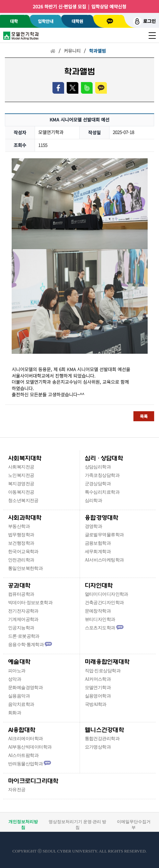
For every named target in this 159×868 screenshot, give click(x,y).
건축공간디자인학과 (104, 603)
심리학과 (94, 501)
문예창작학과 (98, 611)
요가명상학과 (98, 747)
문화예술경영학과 (26, 688)
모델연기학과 (98, 688)
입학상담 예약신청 (109, 6)
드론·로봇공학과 (24, 636)
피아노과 (17, 671)
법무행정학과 (21, 535)
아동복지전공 (21, 492)
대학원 (77, 21)
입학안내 (46, 21)
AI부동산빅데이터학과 (30, 747)
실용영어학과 (98, 696)
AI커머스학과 (98, 679)
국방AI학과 (96, 704)
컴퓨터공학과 (21, 594)
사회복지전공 (21, 467)
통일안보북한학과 (26, 568)
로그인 (144, 21)
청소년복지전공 (23, 501)
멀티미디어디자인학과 (107, 594)
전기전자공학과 (23, 611)
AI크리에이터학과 (26, 739)
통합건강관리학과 (102, 739)
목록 (144, 416)
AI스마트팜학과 (23, 755)
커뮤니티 (72, 51)
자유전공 (17, 790)
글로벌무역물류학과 (104, 535)
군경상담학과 (98, 484)
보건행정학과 (21, 543)
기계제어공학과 (23, 619)
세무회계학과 (98, 552)
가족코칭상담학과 (102, 475)
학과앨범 (97, 51)
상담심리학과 (98, 467)
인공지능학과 (21, 628)
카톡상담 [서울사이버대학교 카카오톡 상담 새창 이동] (110, 21)
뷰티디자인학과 (100, 619)
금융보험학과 (98, 543)
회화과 (15, 713)
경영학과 (94, 526)
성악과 (15, 679)
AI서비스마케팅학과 (104, 560)
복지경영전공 (21, 484)
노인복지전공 (21, 475)
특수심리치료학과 (102, 492)
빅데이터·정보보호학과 (30, 603)
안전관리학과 (21, 560)
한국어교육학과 (23, 552)
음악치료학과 (21, 704)
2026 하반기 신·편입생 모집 (59, 6)
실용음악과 (19, 696)
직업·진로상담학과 (103, 671)
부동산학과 (19, 526)
